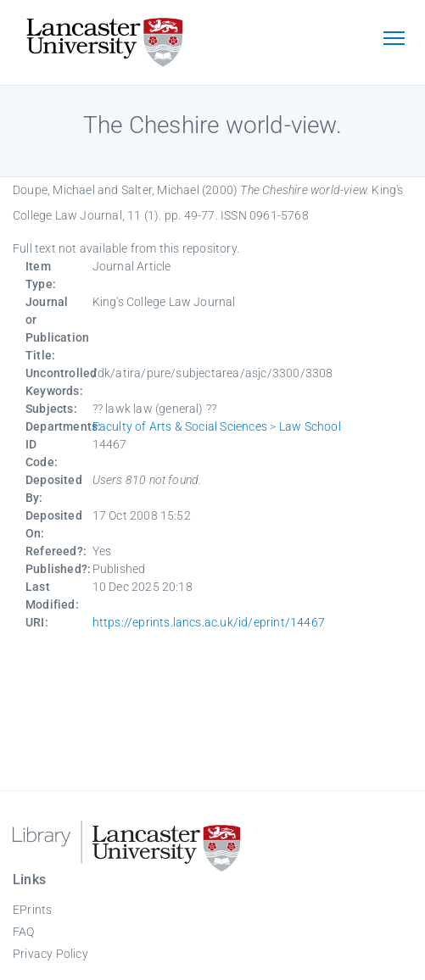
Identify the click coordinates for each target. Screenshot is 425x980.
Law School (310, 426)
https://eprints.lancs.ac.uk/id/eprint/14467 (209, 622)
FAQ (24, 932)
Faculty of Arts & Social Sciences (180, 426)
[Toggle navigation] (394, 40)
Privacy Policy (50, 954)
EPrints (32, 910)
